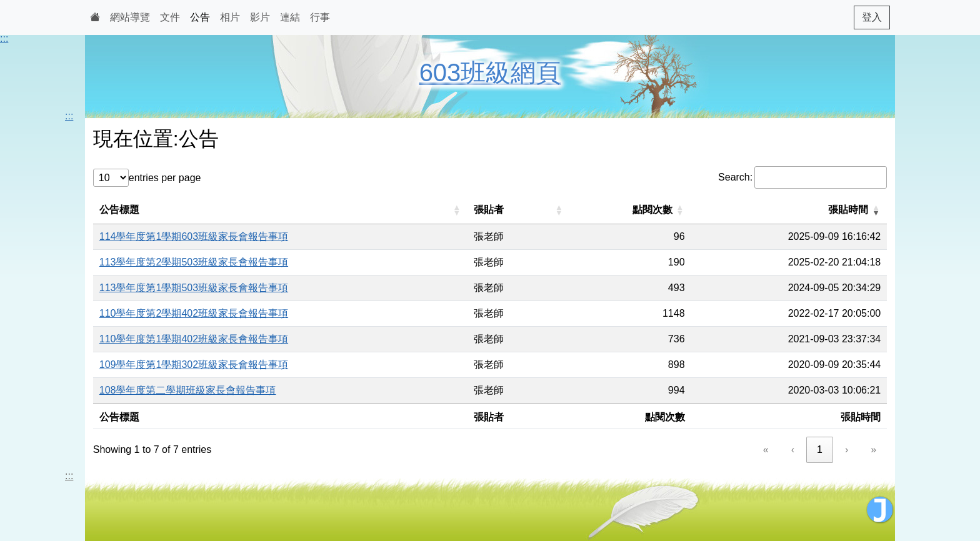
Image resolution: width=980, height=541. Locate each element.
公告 (200, 17)
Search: (735, 177)
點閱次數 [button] (652, 210)
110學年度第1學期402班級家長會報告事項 (194, 339)
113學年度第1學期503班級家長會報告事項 (194, 288)
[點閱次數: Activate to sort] (630, 210)
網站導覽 (130, 17)
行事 (320, 17)
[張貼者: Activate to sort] (519, 210)
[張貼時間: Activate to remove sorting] (789, 210)
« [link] (766, 449)
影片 (260, 17)
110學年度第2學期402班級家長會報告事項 (194, 313)
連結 (290, 17)
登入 (872, 17)
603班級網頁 (490, 72)
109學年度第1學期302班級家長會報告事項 (194, 365)
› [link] (847, 449)
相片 (230, 17)
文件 (170, 17)
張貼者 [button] (489, 210)
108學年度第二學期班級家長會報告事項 (188, 390)
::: (4, 38)
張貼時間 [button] (848, 210)
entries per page (165, 178)
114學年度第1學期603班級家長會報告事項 (194, 236)
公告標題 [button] (119, 210)
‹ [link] (793, 449)
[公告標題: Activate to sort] (281, 210)
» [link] (873, 449)
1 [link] (820, 449)
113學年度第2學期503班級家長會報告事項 (194, 262)
